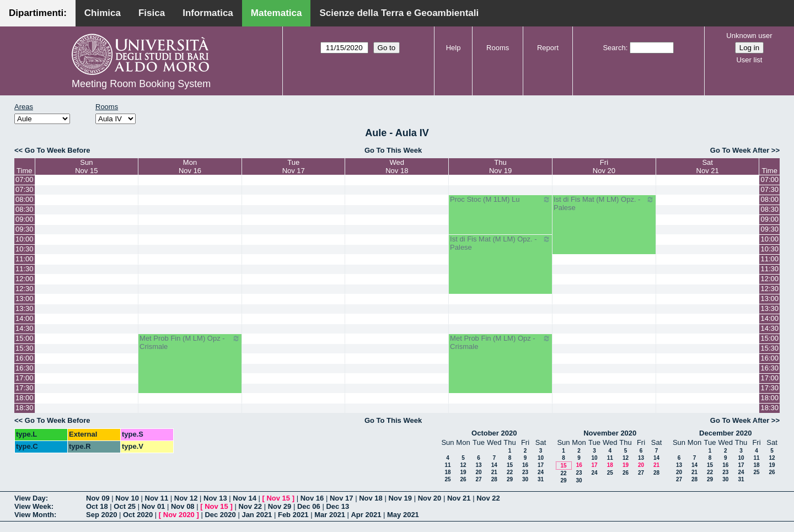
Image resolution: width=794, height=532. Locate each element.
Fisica (152, 13)
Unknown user (749, 36)
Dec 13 (337, 506)
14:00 (25, 318)
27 (478, 479)
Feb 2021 (293, 515)
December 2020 (725, 433)
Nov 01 (154, 506)
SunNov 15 (86, 166)
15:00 (25, 338)
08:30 (25, 209)
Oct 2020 (138, 515)
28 (494, 479)
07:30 (25, 189)
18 (447, 472)
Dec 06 (309, 506)
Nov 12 (186, 498)
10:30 (25, 249)
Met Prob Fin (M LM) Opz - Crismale (190, 342)
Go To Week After (740, 150)
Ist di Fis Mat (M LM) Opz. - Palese (604, 203)
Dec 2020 (220, 515)
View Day (30, 498)
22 (510, 472)
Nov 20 (430, 498)
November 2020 (610, 433)
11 (447, 465)
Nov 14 (245, 498)
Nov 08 (183, 506)
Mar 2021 (330, 515)
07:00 (25, 179)
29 (510, 479)
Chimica (103, 13)
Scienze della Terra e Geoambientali (399, 13)
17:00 (25, 378)
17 (541, 465)
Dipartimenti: (38, 13)
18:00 (25, 398)
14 (494, 465)
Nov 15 (278, 498)
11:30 (25, 269)
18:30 (25, 408)
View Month (34, 515)
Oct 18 (97, 506)
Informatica (208, 13)
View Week (33, 506)
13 (478, 465)
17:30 (25, 388)
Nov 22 (488, 498)
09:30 (25, 229)
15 (510, 465)
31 (541, 479)
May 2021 (403, 515)
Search (614, 48)
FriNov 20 (604, 166)
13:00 (25, 299)
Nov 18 (371, 498)
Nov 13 (215, 498)
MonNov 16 (190, 166)
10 (541, 458)
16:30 (25, 368)
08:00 (25, 199)
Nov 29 (280, 506)
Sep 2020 (101, 515)
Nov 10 (127, 498)
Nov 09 (98, 498)
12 (463, 465)
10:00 (25, 239)
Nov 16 (312, 498)
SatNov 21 (708, 166)
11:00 (25, 259)
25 (447, 479)
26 (463, 479)
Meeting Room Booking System (141, 84)
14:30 (25, 328)
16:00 (25, 358)
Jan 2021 (257, 515)
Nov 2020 (179, 515)
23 (525, 472)
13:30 (25, 308)
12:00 (25, 279)
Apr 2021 (366, 515)
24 (541, 472)
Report (548, 48)
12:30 (25, 289)
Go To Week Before (58, 150)
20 (478, 472)
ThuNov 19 (500, 166)
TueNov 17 (294, 166)
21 (494, 472)
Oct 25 (125, 506)
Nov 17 (342, 498)
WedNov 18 (397, 166)
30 (525, 479)
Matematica (277, 13)
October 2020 (494, 433)
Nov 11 (157, 498)
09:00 (25, 219)
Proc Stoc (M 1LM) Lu (500, 200)
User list (749, 60)
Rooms (498, 48)
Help (454, 48)
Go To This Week (393, 150)
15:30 (25, 348)
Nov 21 (459, 498)
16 (525, 465)
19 (463, 472)
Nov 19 (400, 498)
